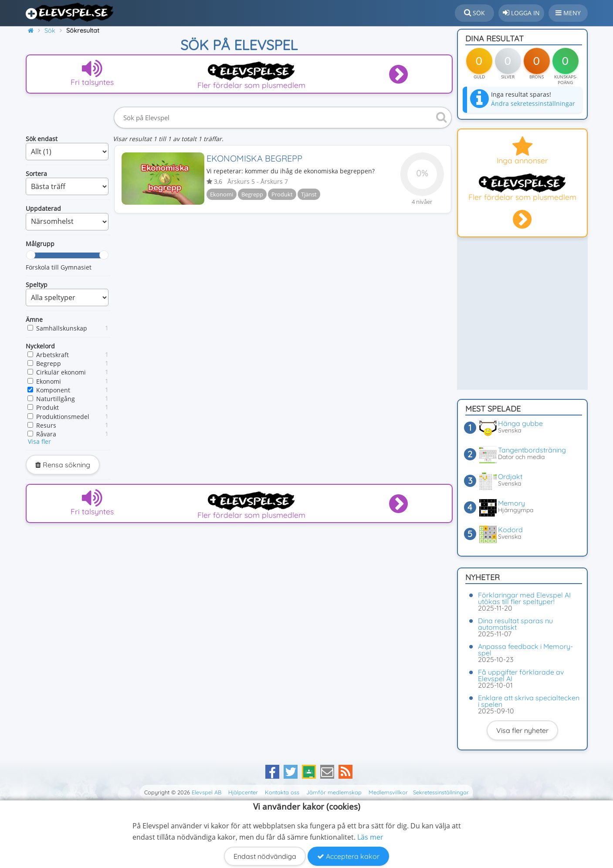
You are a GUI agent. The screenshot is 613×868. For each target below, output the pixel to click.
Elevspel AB (207, 792)
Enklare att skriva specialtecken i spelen (529, 701)
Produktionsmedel (63, 417)
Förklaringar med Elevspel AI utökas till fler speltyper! (524, 598)
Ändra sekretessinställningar (533, 103)
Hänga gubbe (520, 423)
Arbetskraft (52, 355)
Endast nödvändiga (265, 856)
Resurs (46, 425)
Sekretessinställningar (441, 792)
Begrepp (49, 363)
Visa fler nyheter (522, 730)
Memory (511, 503)
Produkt (47, 407)
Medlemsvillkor (388, 792)
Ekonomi (49, 381)
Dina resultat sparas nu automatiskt (515, 624)
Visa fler (39, 441)
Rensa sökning (63, 465)
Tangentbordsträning (532, 450)
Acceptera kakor (348, 856)
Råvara (46, 434)
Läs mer (370, 837)
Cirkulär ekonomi (61, 372)
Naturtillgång (56, 399)
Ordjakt (510, 476)
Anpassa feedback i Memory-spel (525, 650)
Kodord (510, 530)
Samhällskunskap (62, 328)
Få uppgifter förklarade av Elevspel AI (521, 675)
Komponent (53, 390)
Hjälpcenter (243, 792)
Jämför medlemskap (334, 792)
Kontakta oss (282, 792)
